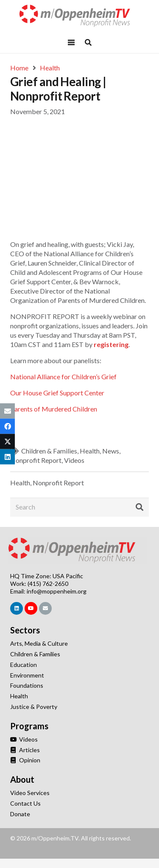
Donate (20, 814)
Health (90, 451)
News (111, 451)
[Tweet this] (7, 442)
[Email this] (7, 411)
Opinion (25, 760)
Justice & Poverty (34, 707)
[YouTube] (31, 608)
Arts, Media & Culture (39, 643)
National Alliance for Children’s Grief (63, 377)
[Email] (45, 608)
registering (111, 344)
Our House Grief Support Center (57, 393)
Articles (25, 750)
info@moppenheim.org (57, 591)
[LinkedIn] (17, 608)
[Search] (79, 507)
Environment (27, 675)
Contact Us (25, 803)
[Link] (80, 16)
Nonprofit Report (36, 460)
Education (24, 665)
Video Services (30, 793)
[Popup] (88, 42)
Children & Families (49, 451)
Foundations (27, 685)
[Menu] (72, 42)
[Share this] (7, 426)
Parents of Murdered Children (54, 409)
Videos (74, 460)
